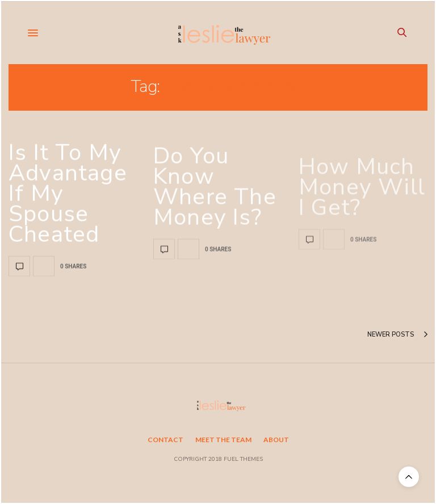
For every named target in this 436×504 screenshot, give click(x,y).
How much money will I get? (362, 218)
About (276, 440)
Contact (165, 440)
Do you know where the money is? (215, 200)
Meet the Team (223, 440)
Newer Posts (397, 335)
